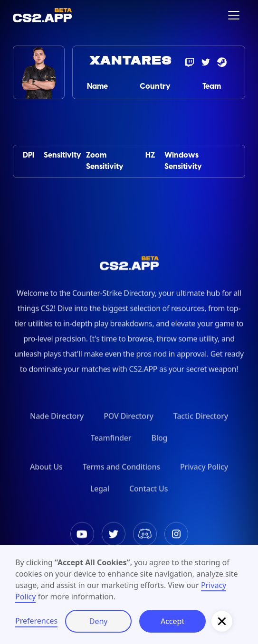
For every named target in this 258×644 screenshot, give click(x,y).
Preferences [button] (36, 621)
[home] (42, 15)
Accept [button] (172, 621)
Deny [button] (99, 621)
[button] (234, 15)
